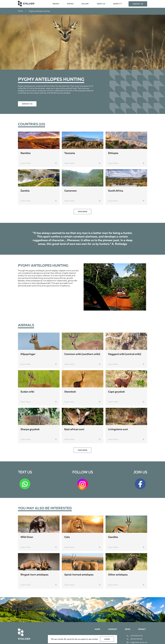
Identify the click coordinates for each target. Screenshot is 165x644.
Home (20, 11)
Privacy (142, 630)
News (127, 630)
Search (117, 4)
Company (112, 630)
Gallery (86, 4)
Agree (107, 639)
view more (82, 212)
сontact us (138, 4)
